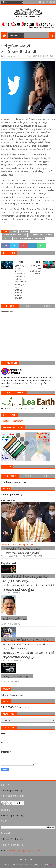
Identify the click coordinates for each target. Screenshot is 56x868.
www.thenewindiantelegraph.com (29, 238)
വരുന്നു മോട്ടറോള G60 (18, 676)
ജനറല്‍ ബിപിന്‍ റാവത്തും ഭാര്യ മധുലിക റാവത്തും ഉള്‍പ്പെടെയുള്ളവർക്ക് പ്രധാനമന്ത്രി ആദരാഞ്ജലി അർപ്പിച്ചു (28, 583)
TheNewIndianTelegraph (26, 865)
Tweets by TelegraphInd (12, 421)
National (24, 231)
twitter (7, 238)
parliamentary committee (15, 235)
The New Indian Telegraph (41, 235)
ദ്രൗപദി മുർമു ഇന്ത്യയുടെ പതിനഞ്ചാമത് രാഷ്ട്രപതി (22, 550)
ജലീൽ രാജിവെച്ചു (15, 618)
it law (14, 231)
